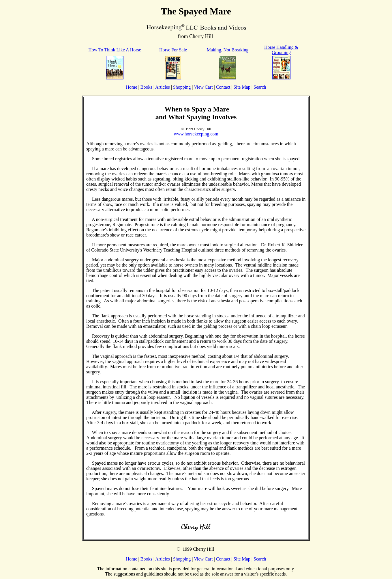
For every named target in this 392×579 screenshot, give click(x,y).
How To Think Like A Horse (115, 50)
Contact (223, 87)
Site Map (242, 87)
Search (260, 87)
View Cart (203, 87)
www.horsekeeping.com (196, 134)
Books (146, 87)
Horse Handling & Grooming (281, 50)
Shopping (182, 87)
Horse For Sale (173, 50)
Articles (163, 87)
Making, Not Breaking (228, 50)
